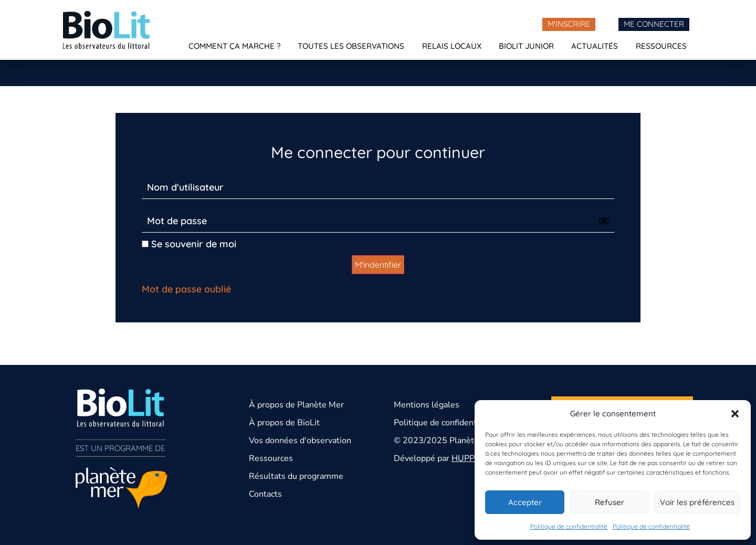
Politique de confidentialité (569, 526)
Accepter (525, 502)
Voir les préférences (697, 502)
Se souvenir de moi (189, 244)
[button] (735, 414)
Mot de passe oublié (186, 289)
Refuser (610, 502)
